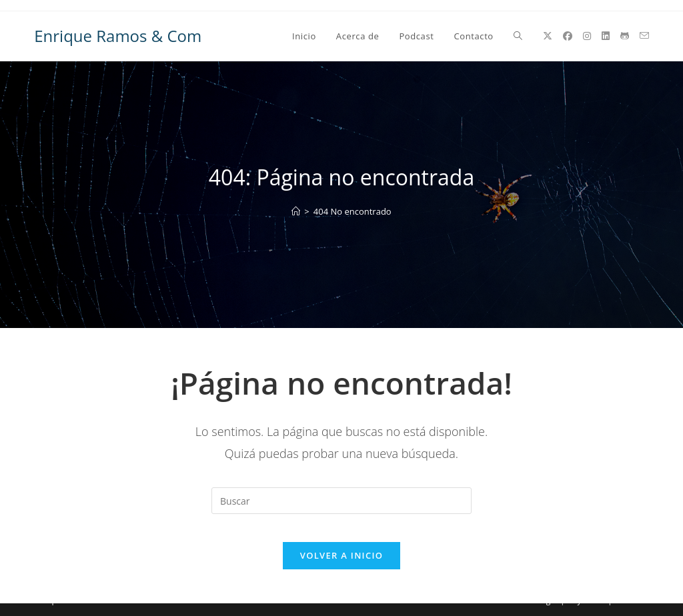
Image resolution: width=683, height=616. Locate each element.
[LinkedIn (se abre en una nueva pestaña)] (606, 36)
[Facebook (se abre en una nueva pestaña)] (568, 36)
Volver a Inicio (341, 568)
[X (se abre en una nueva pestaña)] (548, 36)
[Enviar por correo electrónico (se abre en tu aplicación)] (644, 36)
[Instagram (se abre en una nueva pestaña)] (587, 36)
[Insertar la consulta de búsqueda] (341, 501)
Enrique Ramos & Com (118, 36)
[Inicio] (296, 211)
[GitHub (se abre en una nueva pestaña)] (625, 36)
